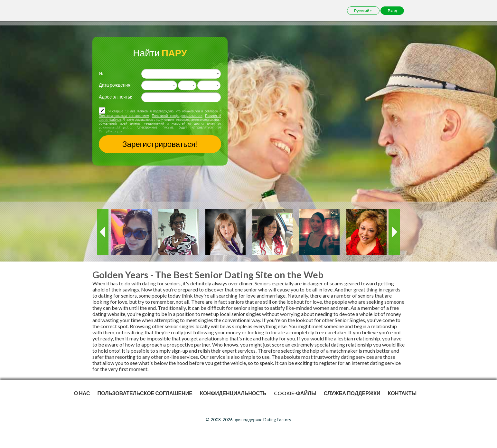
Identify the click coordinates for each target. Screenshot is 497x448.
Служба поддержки (352, 393)
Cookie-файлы (295, 393)
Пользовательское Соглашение (145, 393)
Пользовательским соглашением (124, 116)
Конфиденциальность (233, 393)
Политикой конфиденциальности (177, 116)
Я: (101, 73)
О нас (82, 393)
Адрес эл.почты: (116, 97)
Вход (392, 11)
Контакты (402, 393)
